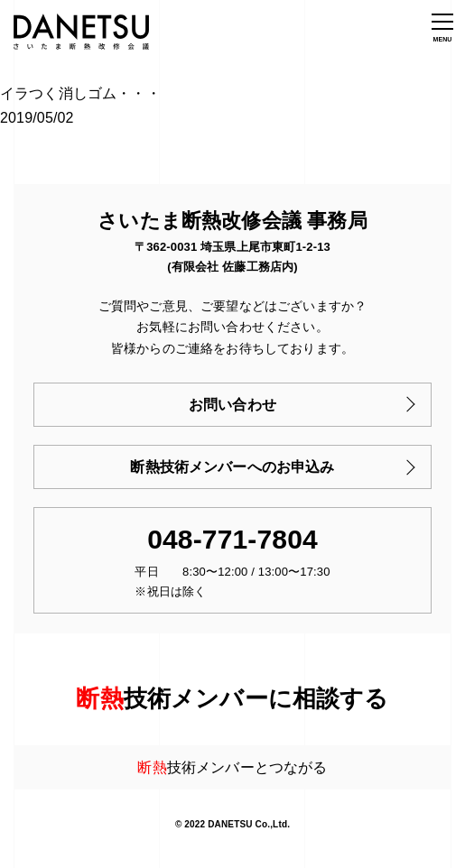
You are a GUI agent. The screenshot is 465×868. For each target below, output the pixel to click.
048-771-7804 (232, 539)
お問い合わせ (232, 405)
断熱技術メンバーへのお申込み (232, 467)
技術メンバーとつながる (232, 767)
